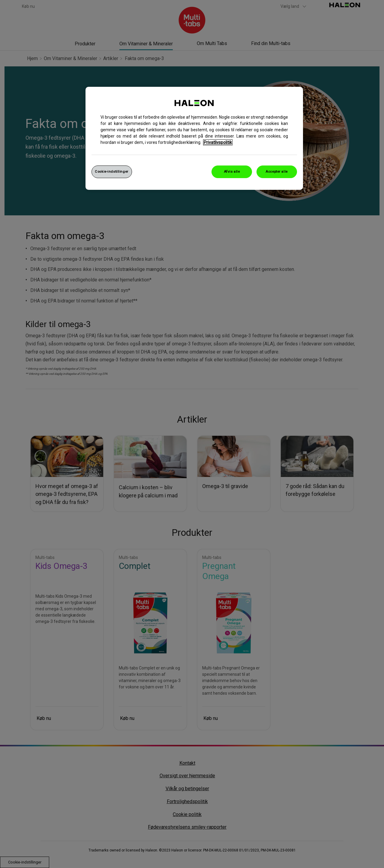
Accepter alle (276, 171)
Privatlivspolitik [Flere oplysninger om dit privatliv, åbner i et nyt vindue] (218, 142)
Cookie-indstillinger (111, 171)
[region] (194, 138)
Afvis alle (232, 171)
